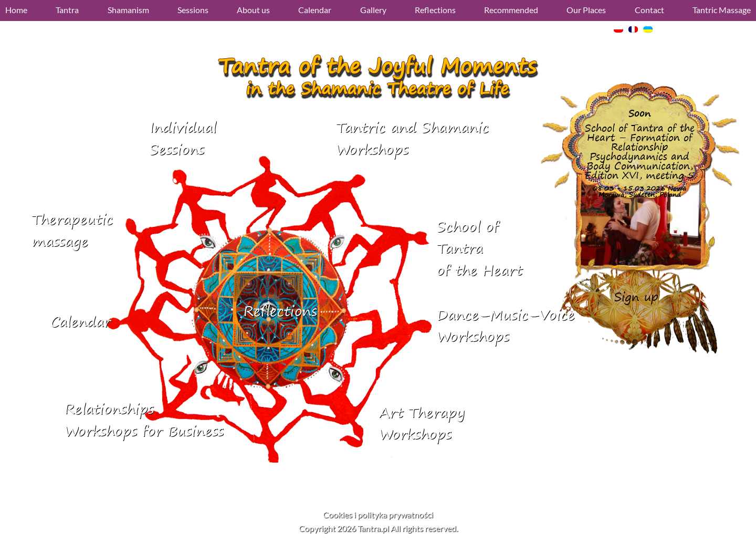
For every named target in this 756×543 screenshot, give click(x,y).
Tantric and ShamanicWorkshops (412, 138)
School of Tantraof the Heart (480, 248)
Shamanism (128, 10)
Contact (649, 10)
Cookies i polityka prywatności (378, 514)
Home (16, 10)
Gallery (373, 10)
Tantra (67, 10)
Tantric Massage (722, 10)
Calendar (315, 10)
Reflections (435, 10)
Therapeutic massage (72, 230)
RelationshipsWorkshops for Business (144, 420)
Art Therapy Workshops (422, 424)
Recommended (511, 10)
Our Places (586, 10)
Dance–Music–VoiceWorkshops (506, 326)
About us (253, 10)
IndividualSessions (183, 138)
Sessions (193, 10)
